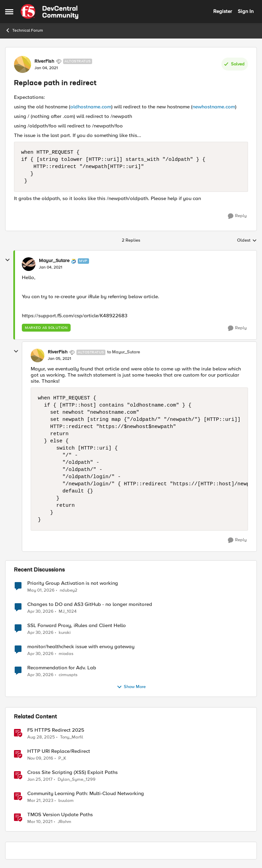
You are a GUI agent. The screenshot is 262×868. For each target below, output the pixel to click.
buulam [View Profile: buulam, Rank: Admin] (66, 800)
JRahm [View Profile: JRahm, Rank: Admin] (64, 822)
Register (223, 11)
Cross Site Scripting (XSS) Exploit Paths (72, 772)
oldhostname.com (91, 107)
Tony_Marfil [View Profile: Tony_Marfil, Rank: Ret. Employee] (72, 737)
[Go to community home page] (49, 12)
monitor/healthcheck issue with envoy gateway (81, 647)
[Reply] (237, 216)
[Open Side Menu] (9, 12)
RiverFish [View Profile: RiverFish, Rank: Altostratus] (44, 61)
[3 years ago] (40, 801)
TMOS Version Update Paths (60, 815)
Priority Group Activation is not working (73, 583)
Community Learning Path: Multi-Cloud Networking (86, 794)
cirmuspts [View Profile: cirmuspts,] (68, 675)
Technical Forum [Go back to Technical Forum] (24, 30)
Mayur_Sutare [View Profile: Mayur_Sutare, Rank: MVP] (54, 261)
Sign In (246, 11)
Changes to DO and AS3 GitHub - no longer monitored (90, 604)
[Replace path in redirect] (50, 268)
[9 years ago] (40, 758)
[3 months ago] (41, 590)
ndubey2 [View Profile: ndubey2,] (69, 590)
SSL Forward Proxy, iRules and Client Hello (77, 626)
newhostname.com (214, 107)
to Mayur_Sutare (123, 352)
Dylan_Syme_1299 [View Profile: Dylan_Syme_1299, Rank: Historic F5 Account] (77, 779)
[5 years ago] (40, 822)
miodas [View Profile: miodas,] (66, 653)
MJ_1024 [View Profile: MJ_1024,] (68, 611)
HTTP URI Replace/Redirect (59, 751)
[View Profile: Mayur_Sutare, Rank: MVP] (29, 264)
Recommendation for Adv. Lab (62, 668)
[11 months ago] (41, 737)
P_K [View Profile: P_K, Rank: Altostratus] (62, 758)
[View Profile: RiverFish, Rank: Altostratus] (23, 64)
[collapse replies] (8, 260)
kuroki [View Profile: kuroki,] (65, 632)
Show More (131, 687)
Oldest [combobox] (247, 241)
